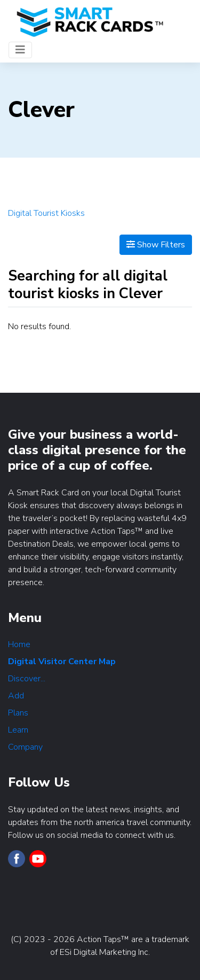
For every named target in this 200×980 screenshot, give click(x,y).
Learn (18, 730)
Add (16, 696)
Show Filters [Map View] (156, 245)
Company (25, 747)
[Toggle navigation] (20, 50)
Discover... (27, 679)
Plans (18, 713)
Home (19, 644)
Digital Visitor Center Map (62, 662)
